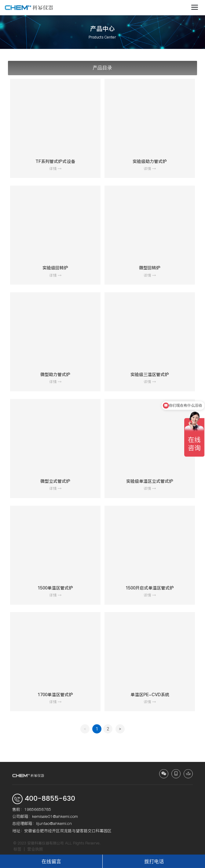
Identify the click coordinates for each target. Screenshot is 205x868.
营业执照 (35, 849)
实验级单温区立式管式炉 (150, 481)
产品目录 (102, 68)
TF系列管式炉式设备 (55, 161)
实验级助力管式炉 (150, 161)
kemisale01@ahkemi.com (55, 816)
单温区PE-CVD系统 (150, 695)
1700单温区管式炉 (55, 695)
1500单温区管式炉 (55, 588)
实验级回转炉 (55, 268)
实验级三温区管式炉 (150, 375)
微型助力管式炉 (55, 375)
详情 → (55, 169)
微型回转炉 (150, 268)
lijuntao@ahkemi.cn (54, 823)
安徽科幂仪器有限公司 (46, 843)
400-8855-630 (50, 799)
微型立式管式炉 (55, 481)
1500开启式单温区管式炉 (150, 588)
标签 (17, 849)
